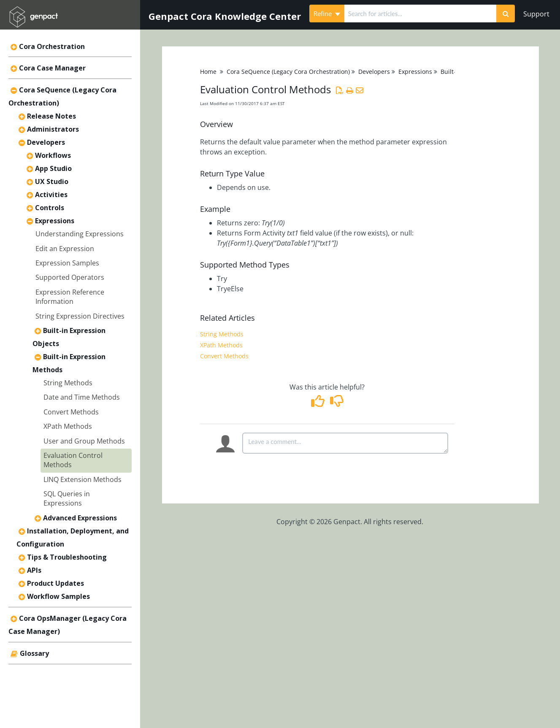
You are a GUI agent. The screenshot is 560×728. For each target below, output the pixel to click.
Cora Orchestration (52, 46)
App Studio (53, 168)
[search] (420, 14)
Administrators (53, 129)
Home (208, 72)
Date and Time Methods (82, 397)
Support (536, 14)
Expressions (55, 221)
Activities (51, 195)
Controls (50, 208)
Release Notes (51, 116)
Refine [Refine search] (327, 14)
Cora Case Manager (52, 68)
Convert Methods (71, 412)
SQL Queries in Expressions (67, 498)
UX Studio (52, 181)
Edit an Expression (65, 249)
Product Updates (55, 583)
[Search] (506, 14)
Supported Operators (70, 277)
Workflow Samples (58, 596)
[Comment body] (345, 443)
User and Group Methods (84, 441)
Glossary (34, 653)
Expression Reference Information (70, 297)
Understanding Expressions (80, 234)
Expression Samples (67, 263)
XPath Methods (68, 426)
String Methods (68, 383)
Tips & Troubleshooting (67, 557)
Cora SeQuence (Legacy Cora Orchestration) (288, 72)
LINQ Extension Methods (83, 479)
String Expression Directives (80, 316)
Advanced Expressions (80, 518)
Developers (46, 142)
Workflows (53, 155)
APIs (34, 570)
